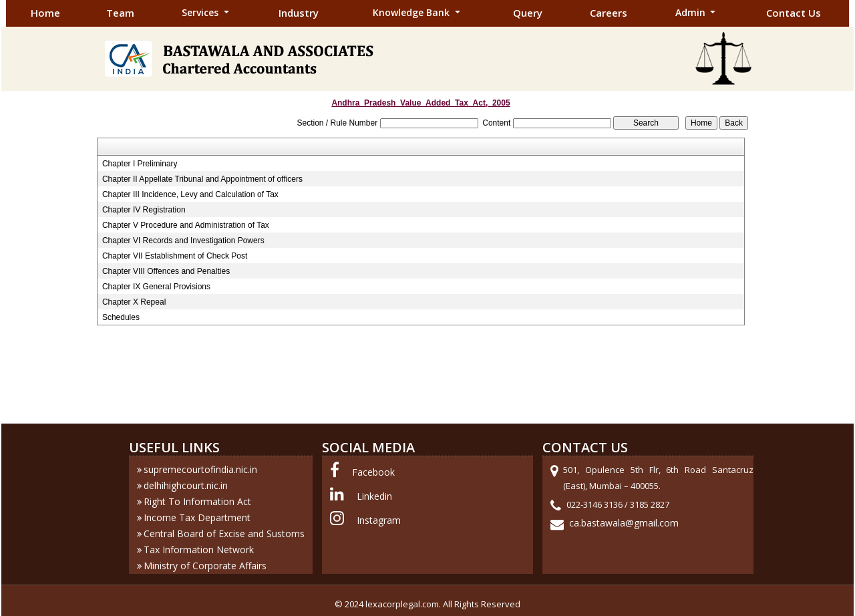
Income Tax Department (197, 517)
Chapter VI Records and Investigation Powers (183, 241)
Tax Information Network (199, 550)
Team (120, 13)
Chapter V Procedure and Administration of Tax (186, 225)
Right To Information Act (197, 501)
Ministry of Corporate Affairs (205, 566)
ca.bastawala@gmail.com (624, 523)
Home (45, 13)
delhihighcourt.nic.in (186, 485)
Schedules (121, 317)
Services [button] (201, 12)
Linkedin (374, 496)
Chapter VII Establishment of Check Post (175, 256)
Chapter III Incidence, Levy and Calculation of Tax (190, 194)
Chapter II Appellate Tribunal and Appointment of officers (202, 179)
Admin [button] (692, 12)
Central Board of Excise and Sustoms (224, 533)
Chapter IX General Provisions (156, 287)
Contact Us (794, 13)
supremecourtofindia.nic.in (200, 469)
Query (528, 13)
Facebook (373, 472)
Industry (299, 13)
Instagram (379, 520)
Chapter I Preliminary (140, 164)
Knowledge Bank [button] (412, 12)
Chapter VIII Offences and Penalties (166, 271)
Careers (609, 13)
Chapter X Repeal (134, 302)
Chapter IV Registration (144, 210)
